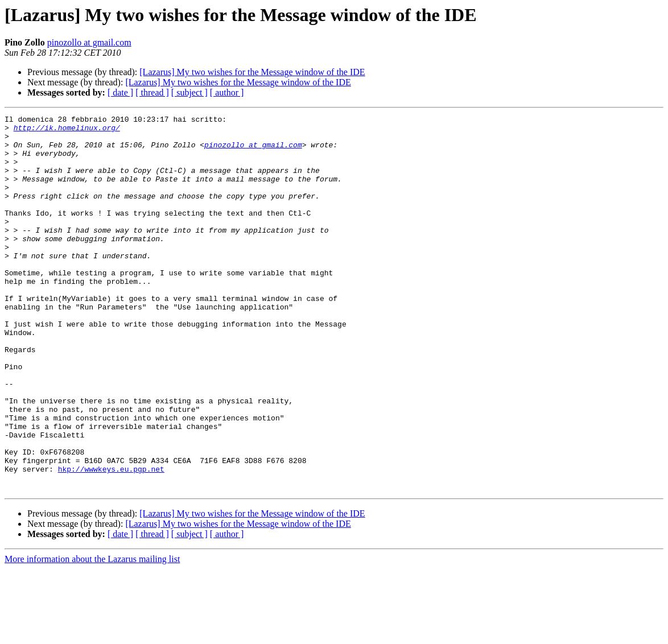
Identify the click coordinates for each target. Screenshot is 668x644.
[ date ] (120, 92)
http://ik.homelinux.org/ (67, 131)
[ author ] (227, 92)
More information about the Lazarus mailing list (92, 634)
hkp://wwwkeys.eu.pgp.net (111, 540)
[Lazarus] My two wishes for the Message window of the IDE (252, 72)
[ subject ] (189, 92)
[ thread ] (152, 92)
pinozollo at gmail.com (89, 42)
